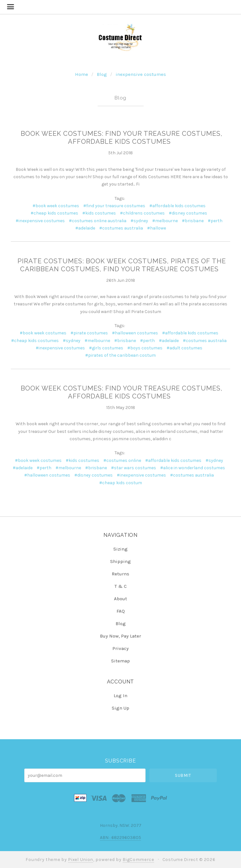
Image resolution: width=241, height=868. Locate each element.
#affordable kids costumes (177, 206)
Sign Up (120, 708)
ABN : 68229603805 (120, 838)
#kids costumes (99, 213)
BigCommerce (138, 860)
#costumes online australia (98, 221)
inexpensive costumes (141, 74)
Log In (120, 696)
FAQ (121, 611)
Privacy (120, 648)
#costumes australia (121, 228)
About (120, 599)
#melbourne (165, 221)
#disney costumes (188, 213)
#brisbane (193, 221)
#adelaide (85, 228)
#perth (215, 221)
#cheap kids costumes (54, 213)
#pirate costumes (89, 333)
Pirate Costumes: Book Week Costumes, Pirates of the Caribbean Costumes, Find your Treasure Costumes (122, 265)
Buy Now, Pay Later (120, 636)
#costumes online (122, 460)
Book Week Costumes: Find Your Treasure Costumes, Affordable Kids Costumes (122, 138)
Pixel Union (81, 860)
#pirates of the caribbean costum (120, 355)
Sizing (120, 549)
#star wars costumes (134, 468)
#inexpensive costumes (40, 221)
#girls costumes (106, 348)
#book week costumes (56, 206)
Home (82, 74)
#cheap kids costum (121, 483)
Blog (102, 74)
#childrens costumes (142, 213)
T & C (121, 586)
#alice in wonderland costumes (193, 468)
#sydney (139, 221)
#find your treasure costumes (114, 206)
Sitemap (120, 661)
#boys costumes (145, 348)
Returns (120, 574)
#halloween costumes (135, 333)
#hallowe (157, 228)
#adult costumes (185, 348)
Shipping (120, 561)
